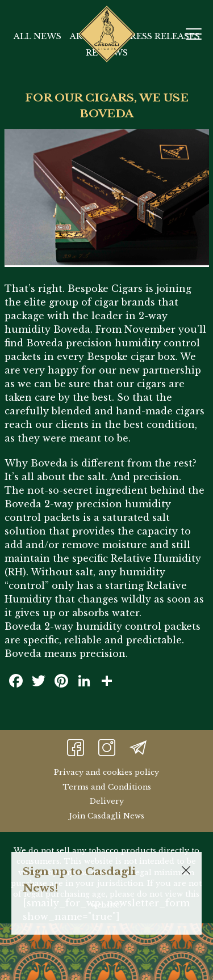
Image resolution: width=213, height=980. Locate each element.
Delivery (107, 801)
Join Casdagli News (106, 816)
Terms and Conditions (107, 787)
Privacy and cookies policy (106, 772)
